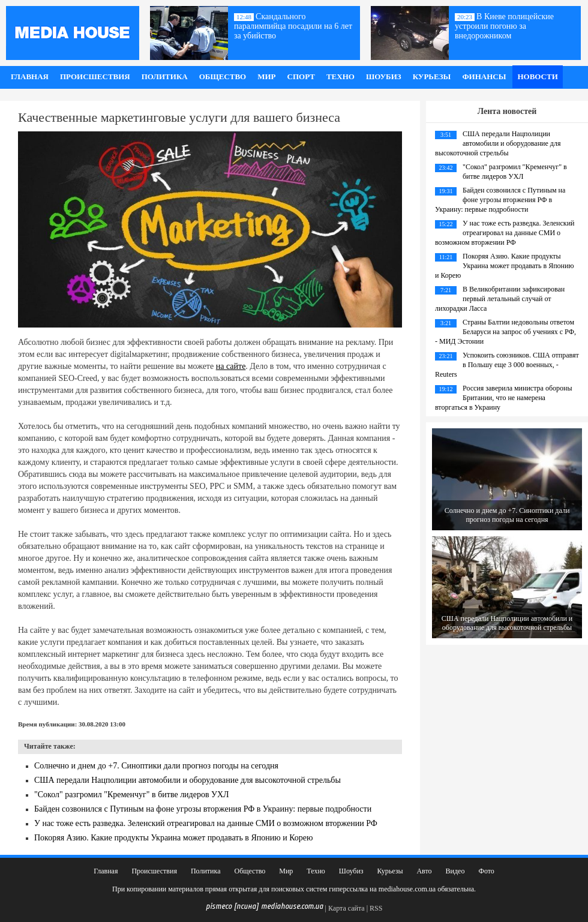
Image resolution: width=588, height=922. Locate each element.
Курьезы (432, 76)
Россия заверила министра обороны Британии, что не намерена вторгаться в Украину (503, 398)
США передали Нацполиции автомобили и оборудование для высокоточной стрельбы (187, 780)
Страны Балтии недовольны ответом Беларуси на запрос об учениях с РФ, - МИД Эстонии (505, 332)
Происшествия (95, 76)
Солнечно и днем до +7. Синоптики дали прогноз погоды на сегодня (156, 766)
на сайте (231, 366)
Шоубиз (384, 76)
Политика (165, 76)
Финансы (484, 76)
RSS (376, 908)
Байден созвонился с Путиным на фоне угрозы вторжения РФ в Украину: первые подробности (203, 809)
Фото (486, 871)
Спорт (301, 76)
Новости (537, 76)
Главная (30, 76)
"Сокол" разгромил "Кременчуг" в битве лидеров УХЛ (132, 795)
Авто (424, 871)
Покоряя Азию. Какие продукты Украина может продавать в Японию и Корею (174, 838)
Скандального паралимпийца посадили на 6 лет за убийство (293, 26)
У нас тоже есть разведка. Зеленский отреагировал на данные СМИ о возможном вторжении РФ (206, 823)
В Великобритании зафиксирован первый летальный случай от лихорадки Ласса (500, 299)
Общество (223, 76)
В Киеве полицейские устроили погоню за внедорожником (504, 26)
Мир (266, 76)
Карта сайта (346, 908)
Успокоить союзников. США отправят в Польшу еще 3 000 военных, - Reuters (507, 365)
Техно (340, 76)
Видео (455, 871)
